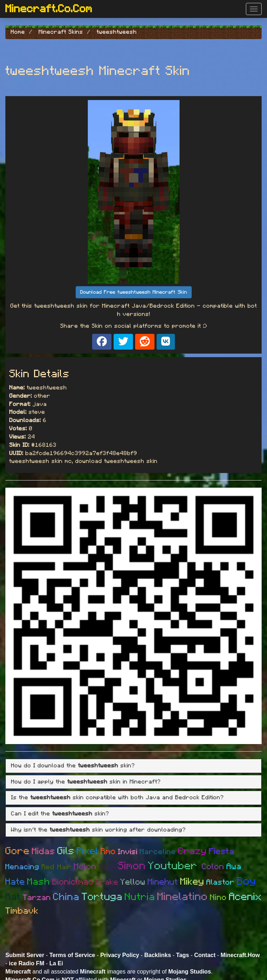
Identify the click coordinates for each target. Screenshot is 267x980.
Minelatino (183, 897)
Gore (18, 851)
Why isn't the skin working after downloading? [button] (99, 830)
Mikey (192, 882)
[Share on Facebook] (102, 342)
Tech (107, 867)
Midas (44, 851)
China (66, 897)
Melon (85, 867)
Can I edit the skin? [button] (60, 814)
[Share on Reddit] (145, 342)
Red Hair (57, 867)
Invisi (128, 852)
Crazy (192, 851)
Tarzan (37, 898)
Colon (213, 867)
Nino (218, 898)
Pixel (88, 851)
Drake (107, 882)
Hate (15, 882)
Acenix (245, 897)
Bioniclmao (73, 882)
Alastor (221, 882)
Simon (132, 866)
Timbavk (22, 911)
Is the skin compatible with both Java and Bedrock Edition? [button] (118, 797)
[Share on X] (123, 342)
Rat (13, 897)
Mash (39, 882)
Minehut (163, 882)
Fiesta (222, 852)
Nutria (140, 897)
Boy (247, 881)
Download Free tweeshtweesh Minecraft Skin (134, 292)
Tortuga (102, 897)
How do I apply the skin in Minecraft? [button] (86, 782)
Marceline (158, 852)
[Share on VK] (166, 342)
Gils (66, 851)
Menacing (22, 867)
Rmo (108, 852)
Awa (234, 867)
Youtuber (175, 866)
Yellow (133, 882)
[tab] (133, 766)
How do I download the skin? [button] (73, 766)
